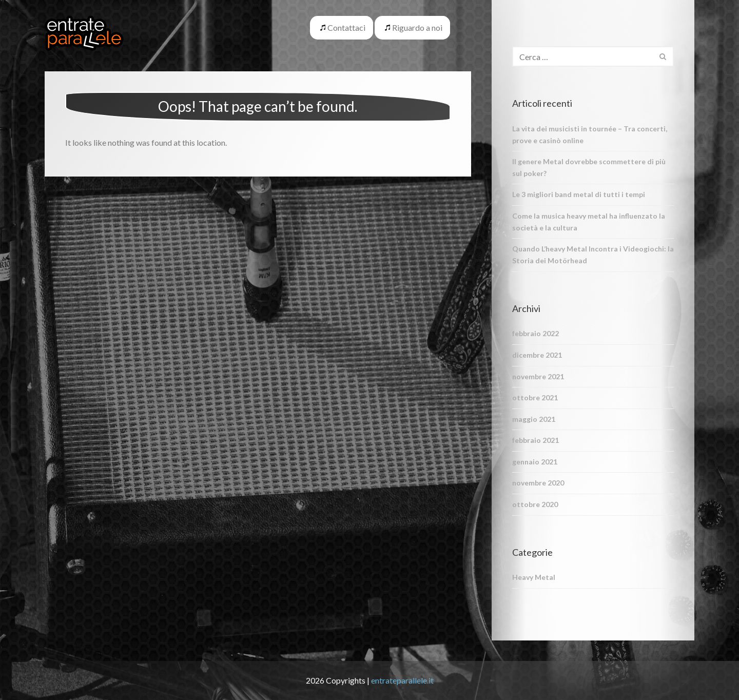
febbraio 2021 (536, 440)
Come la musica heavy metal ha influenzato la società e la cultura (589, 222)
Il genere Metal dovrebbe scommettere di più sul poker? (589, 167)
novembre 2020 (538, 483)
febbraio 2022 (536, 333)
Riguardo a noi (417, 27)
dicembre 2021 (537, 355)
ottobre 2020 (535, 504)
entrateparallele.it (402, 680)
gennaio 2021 (535, 462)
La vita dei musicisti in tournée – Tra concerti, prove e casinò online (590, 134)
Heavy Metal (534, 577)
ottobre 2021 (535, 397)
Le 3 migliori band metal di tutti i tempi (579, 194)
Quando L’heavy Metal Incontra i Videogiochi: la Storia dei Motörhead (593, 255)
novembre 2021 (538, 376)
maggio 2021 (534, 419)
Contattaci (346, 27)
